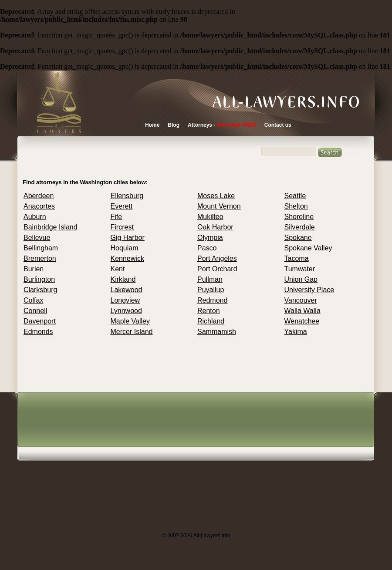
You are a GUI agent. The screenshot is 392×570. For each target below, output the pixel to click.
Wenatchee (302, 321)
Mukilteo (210, 217)
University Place (309, 290)
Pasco (207, 248)
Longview (125, 300)
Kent (118, 269)
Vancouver (301, 300)
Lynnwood (126, 311)
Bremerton (40, 258)
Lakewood (127, 290)
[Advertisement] (126, 462)
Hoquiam (125, 248)
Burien (34, 269)
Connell (35, 311)
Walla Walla (302, 311)
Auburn (35, 217)
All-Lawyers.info (212, 536)
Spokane (298, 238)
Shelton (296, 206)
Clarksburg (40, 290)
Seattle (295, 196)
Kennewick (127, 258)
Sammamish (217, 332)
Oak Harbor (215, 227)
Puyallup (211, 290)
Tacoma (297, 258)
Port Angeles (217, 258)
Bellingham (41, 248)
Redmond (212, 300)
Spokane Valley (308, 248)
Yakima (296, 332)
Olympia (210, 238)
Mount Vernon (219, 206)
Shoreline (299, 217)
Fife (117, 217)
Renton (209, 311)
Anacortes (39, 206)
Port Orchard (217, 269)
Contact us (278, 125)
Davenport (40, 321)
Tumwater (300, 269)
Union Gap (301, 279)
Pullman (210, 279)
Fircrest (122, 227)
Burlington (39, 279)
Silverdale (300, 227)
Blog (174, 125)
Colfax (33, 300)
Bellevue (37, 238)
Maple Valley (130, 321)
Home (152, 125)
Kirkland (123, 279)
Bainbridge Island (51, 227)
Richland (211, 321)
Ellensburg (127, 196)
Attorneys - (222, 125)
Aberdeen (39, 196)
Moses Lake (216, 196)
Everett (122, 206)
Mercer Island (132, 332)
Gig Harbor (128, 238)
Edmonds (38, 332)
